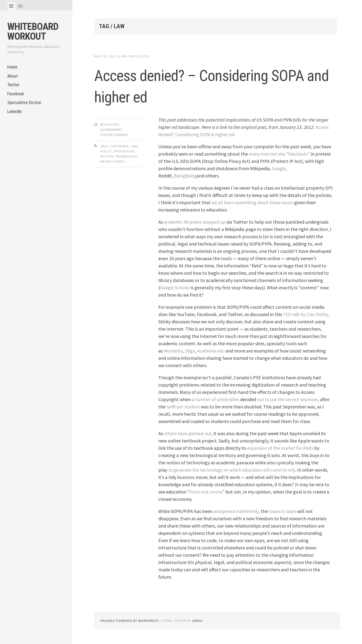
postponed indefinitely (237, 511)
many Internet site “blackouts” (281, 154)
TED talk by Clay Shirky (307, 314)
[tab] (11, 6)
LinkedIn (15, 111)
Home (12, 67)
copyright (119, 146)
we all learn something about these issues (254, 202)
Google (289, 168)
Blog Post (110, 124)
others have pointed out (189, 433)
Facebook (16, 94)
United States (112, 161)
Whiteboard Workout (33, 31)
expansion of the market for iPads (282, 448)
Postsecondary (114, 135)
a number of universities (216, 399)
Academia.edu (212, 351)
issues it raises (284, 511)
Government (111, 130)
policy (106, 151)
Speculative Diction (24, 102)
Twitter (13, 85)
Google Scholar (176, 287)
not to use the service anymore (290, 399)
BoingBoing (186, 176)
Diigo (191, 351)
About (13, 76)
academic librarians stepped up (196, 222)
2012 (104, 146)
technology (126, 156)
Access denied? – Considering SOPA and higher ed (206, 85)
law (134, 146)
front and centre (212, 492)
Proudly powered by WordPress (130, 621)
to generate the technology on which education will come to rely (234, 470)
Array (198, 621)
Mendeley (173, 351)
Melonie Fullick (136, 56)
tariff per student (184, 407)
